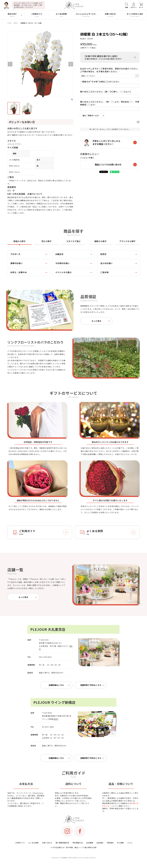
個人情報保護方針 (62, 843)
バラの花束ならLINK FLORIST (69, 858)
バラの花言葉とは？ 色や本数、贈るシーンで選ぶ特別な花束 (73, 847)
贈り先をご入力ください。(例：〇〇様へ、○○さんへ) (106, 92)
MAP (56, 719)
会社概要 (90, 843)
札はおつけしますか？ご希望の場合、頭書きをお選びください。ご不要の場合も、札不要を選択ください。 (110, 70)
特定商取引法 (78, 843)
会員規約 (100, 843)
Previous (10, 64)
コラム (130, 843)
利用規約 (110, 843)
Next (71, 64)
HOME (9, 23)
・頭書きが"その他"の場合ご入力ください (100, 82)
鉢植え (16, 23)
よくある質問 (33, 843)
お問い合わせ (47, 843)
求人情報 (120, 843)
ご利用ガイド (20, 843)
